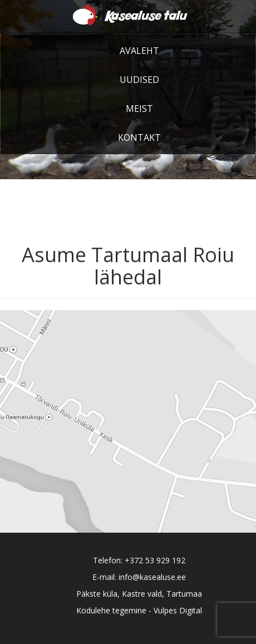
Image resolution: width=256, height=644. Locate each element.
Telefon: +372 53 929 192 (139, 560)
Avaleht (139, 51)
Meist (139, 109)
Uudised (139, 80)
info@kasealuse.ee (152, 577)
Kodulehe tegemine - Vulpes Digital (139, 610)
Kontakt (139, 137)
